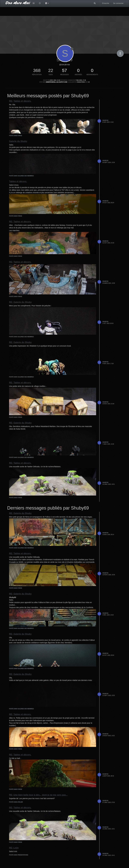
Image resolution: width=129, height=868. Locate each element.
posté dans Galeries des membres (21, 176)
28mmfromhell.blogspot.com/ (56, 82)
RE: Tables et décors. (20, 101)
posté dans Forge (16, 136)
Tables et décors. (18, 181)
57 (65, 70)
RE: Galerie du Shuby (20, 302)
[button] (47, 3)
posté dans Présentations (19, 855)
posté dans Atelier (16, 802)
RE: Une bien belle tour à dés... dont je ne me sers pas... (38, 795)
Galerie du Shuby (18, 141)
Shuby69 (105, 120)
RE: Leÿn (14, 848)
